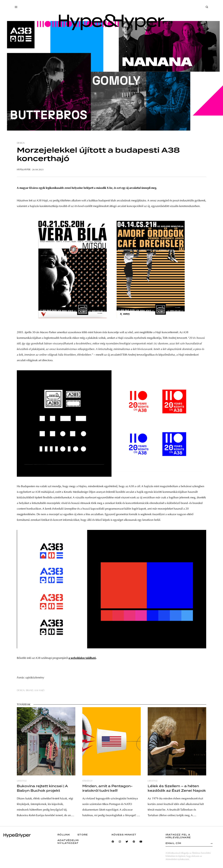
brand (30, 691)
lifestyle (22, 781)
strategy (88, 781)
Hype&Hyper (24, 170)
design (21, 143)
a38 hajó (39, 691)
